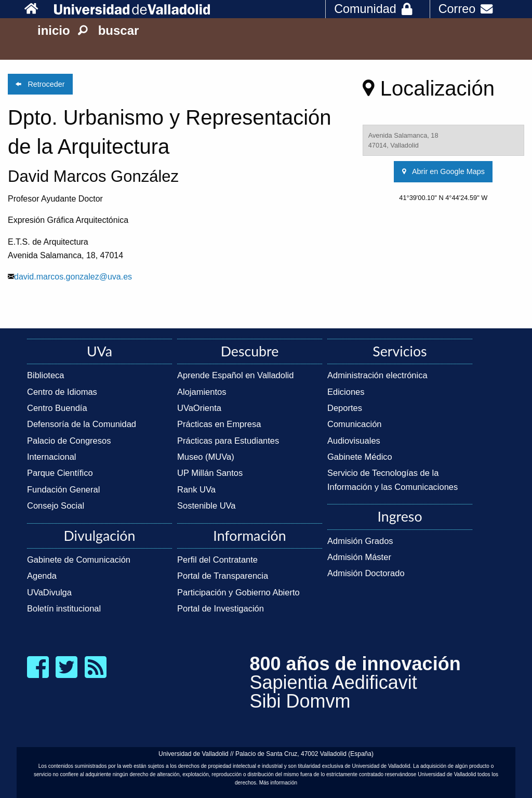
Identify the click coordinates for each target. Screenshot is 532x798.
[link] (37, 9)
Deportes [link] (345, 408)
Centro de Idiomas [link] (62, 392)
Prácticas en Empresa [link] (219, 424)
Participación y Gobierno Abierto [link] (238, 592)
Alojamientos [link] (202, 392)
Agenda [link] (42, 576)
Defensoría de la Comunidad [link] (82, 424)
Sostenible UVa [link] (207, 506)
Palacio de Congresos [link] (69, 441)
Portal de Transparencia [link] (223, 576)
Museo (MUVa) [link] (206, 457)
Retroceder (40, 84)
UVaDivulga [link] (49, 592)
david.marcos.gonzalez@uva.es (73, 277)
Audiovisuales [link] (354, 441)
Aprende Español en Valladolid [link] (235, 375)
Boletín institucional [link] (64, 608)
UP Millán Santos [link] (210, 473)
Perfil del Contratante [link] (217, 560)
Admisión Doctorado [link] (366, 573)
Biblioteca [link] (46, 375)
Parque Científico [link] (60, 473)
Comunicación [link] (355, 424)
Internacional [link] (51, 457)
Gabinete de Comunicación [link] (79, 560)
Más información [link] (278, 783)
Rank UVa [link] (196, 489)
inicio (54, 30)
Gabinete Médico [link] (360, 457)
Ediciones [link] (346, 392)
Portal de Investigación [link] (221, 608)
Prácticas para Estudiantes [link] (228, 441)
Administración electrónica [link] (377, 375)
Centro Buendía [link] (57, 408)
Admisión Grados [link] (360, 541)
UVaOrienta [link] (199, 408)
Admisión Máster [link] (359, 557)
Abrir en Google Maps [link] (443, 171)
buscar (109, 30)
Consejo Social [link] (56, 506)
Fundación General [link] (63, 489)
